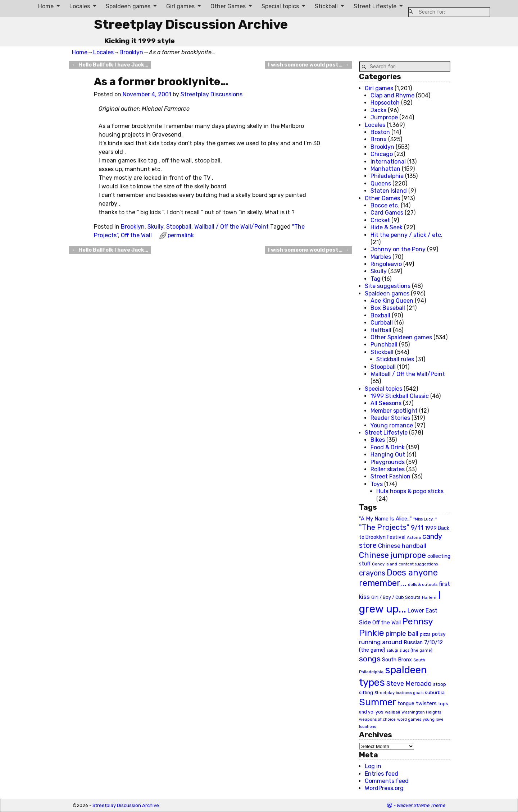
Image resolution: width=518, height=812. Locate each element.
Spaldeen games (128, 6)
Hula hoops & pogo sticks (410, 491)
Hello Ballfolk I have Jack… (110, 65)
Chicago (382, 154)
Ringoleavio (386, 264)
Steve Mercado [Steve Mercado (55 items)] (409, 683)
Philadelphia (387, 176)
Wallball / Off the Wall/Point (231, 227)
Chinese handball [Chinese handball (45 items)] (402, 546)
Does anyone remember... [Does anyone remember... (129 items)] (398, 578)
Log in (373, 766)
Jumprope (384, 117)
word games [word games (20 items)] (409, 719)
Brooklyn (131, 52)
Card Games (387, 213)
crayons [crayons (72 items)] (372, 573)
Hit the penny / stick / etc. (406, 235)
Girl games (180, 6)
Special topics (280, 6)
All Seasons (386, 403)
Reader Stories (390, 418)
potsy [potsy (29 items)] (439, 634)
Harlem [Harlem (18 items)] (429, 598)
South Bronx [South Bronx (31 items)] (397, 660)
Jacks (378, 110)
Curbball (382, 323)
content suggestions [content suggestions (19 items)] (418, 564)
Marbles (381, 257)
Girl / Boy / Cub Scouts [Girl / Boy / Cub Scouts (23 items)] (396, 597)
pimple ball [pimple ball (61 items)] (402, 634)
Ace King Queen (392, 301)
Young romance (392, 425)
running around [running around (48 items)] (381, 642)
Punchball (384, 345)
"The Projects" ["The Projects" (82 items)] (384, 527)
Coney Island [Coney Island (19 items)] (385, 564)
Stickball (326, 6)
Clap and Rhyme (392, 95)
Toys (377, 484)
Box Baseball (388, 308)
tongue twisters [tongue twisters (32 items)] (417, 703)
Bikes (378, 440)
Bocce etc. (385, 205)
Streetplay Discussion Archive (191, 24)
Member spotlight (394, 411)
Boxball (380, 315)
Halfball (381, 330)
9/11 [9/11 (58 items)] (417, 528)
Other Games (228, 6)
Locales (80, 6)
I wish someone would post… (308, 65)
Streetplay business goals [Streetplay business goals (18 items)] (399, 693)
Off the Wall (136, 235)
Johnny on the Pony (398, 249)
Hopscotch (385, 103)
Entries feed (381, 774)
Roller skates (388, 469)
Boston (380, 132)
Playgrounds (388, 462)
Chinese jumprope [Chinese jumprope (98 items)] (392, 555)
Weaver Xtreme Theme (421, 805)
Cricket (380, 220)
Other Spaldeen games (401, 337)
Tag (376, 279)
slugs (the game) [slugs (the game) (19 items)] (416, 650)
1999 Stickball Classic (400, 396)
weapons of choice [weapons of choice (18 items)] (377, 719)
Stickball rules (395, 359)
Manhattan (385, 169)
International (388, 162)
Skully (155, 227)
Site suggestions (388, 286)
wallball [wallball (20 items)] (392, 712)
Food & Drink (388, 447)
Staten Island (389, 191)
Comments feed (387, 781)
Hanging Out (388, 455)
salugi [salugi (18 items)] (392, 650)
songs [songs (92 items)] (370, 659)
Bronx (379, 139)
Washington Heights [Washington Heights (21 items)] (421, 712)
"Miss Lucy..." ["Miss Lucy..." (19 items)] (425, 519)
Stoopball (179, 227)
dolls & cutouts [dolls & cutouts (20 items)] (423, 584)
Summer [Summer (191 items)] (378, 702)
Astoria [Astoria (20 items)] (414, 537)
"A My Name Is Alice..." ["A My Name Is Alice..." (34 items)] (385, 519)
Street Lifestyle (375, 6)
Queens (381, 183)
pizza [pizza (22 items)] (425, 634)
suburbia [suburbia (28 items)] (435, 692)
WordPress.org (384, 788)
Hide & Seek (387, 227)
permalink (181, 235)
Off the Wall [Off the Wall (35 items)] (387, 623)
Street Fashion (390, 476)
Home (46, 6)
